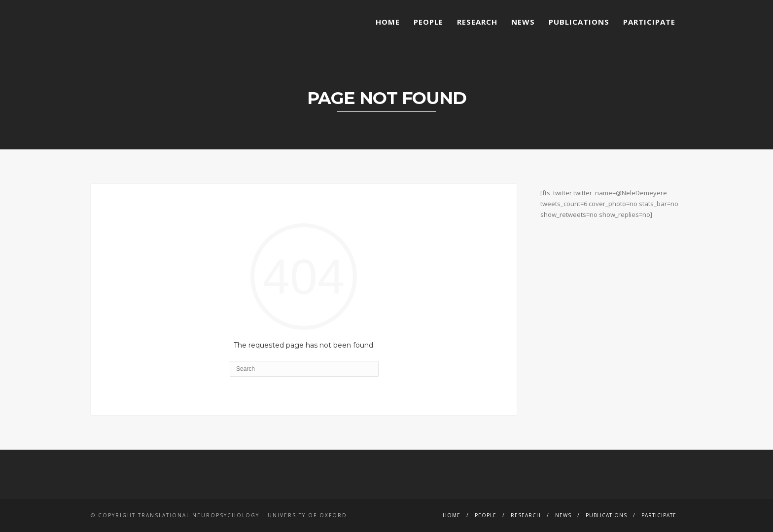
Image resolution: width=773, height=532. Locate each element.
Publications (579, 22)
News (523, 22)
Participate (649, 22)
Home (388, 22)
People (428, 22)
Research (477, 22)
